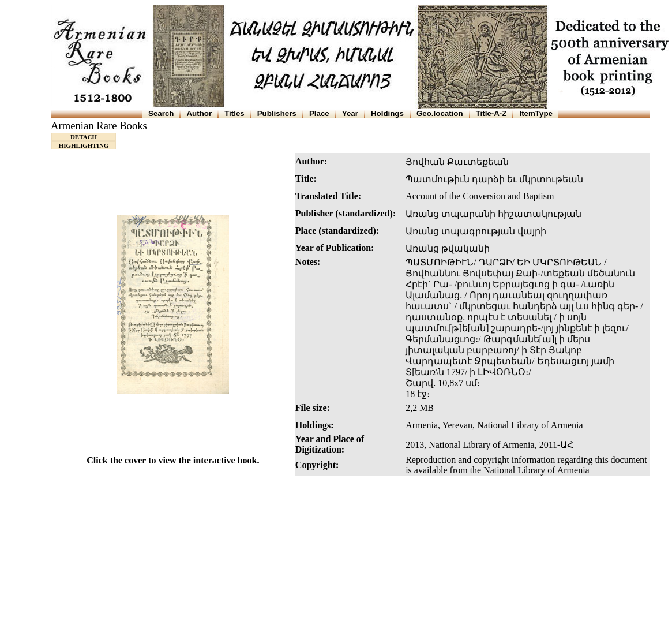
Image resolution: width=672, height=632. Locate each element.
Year (350, 113)
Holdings (387, 113)
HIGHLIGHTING (84, 145)
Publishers (277, 113)
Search (161, 113)
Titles (234, 113)
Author (199, 113)
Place (319, 113)
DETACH (84, 137)
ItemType (536, 113)
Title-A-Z (491, 113)
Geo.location (440, 113)
